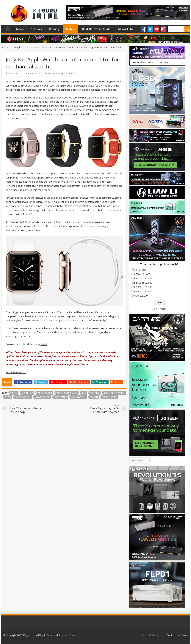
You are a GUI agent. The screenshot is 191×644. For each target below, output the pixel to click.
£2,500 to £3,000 (143, 291)
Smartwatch (43, 397)
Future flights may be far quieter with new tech (100, 409)
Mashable (58, 206)
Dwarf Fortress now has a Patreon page (28, 409)
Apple (64, 73)
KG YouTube (126, 29)
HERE (44, 344)
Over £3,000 (141, 296)
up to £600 (140, 270)
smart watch (23, 397)
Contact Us (173, 635)
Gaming (54, 29)
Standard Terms (68, 635)
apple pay (28, 393)
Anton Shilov (15, 73)
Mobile (71, 29)
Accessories (42, 47)
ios (84, 393)
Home (8, 29)
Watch (94, 397)
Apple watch (45, 393)
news (8, 397)
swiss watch (79, 397)
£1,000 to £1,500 (143, 278)
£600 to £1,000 (142, 274)
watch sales (110, 397)
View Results (159, 309)
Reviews (36, 29)
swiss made (61, 397)
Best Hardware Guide (96, 29)
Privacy (184, 635)
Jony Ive (95, 393)
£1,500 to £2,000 (143, 283)
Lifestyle (17, 47)
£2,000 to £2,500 (143, 287)
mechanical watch (115, 393)
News (20, 29)
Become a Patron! (16, 372)
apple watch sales (67, 393)
